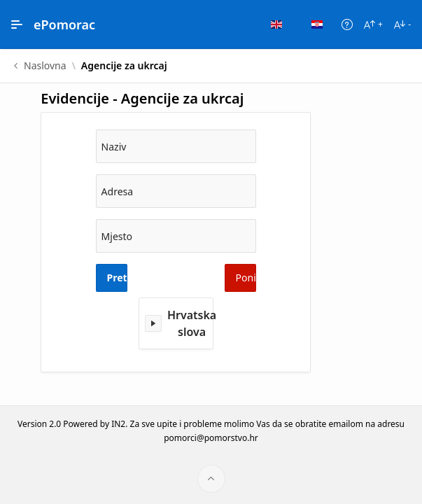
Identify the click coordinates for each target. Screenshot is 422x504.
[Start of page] (211, 479)
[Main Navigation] (17, 24)
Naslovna (45, 66)
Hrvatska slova (192, 323)
